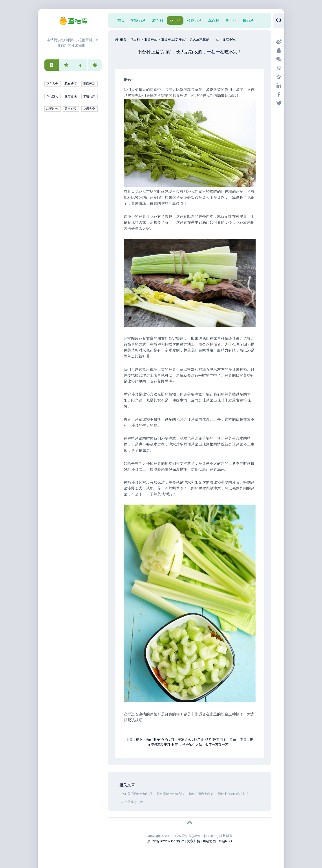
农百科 (158, 20)
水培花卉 (89, 96)
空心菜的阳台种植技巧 (137, 794)
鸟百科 (214, 20)
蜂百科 (248, 20)
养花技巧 (52, 96)
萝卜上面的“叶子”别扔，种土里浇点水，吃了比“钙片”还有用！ (181, 740)
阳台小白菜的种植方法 (233, 794)
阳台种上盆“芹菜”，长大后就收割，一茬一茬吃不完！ (200, 39)
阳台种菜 (71, 109)
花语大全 (89, 109)
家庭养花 (89, 84)
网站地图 (209, 841)
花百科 (175, 20)
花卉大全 (52, 84)
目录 (233, 740)
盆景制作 (52, 109)
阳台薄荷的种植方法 (170, 794)
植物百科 (194, 20)
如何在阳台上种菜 (201, 794)
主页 (123, 39)
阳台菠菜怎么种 (132, 802)
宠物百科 (139, 20)
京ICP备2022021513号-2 (166, 841)
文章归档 (193, 841)
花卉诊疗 (71, 84)
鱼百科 (231, 20)
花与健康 (71, 96)
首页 (121, 20)
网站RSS (225, 841)
